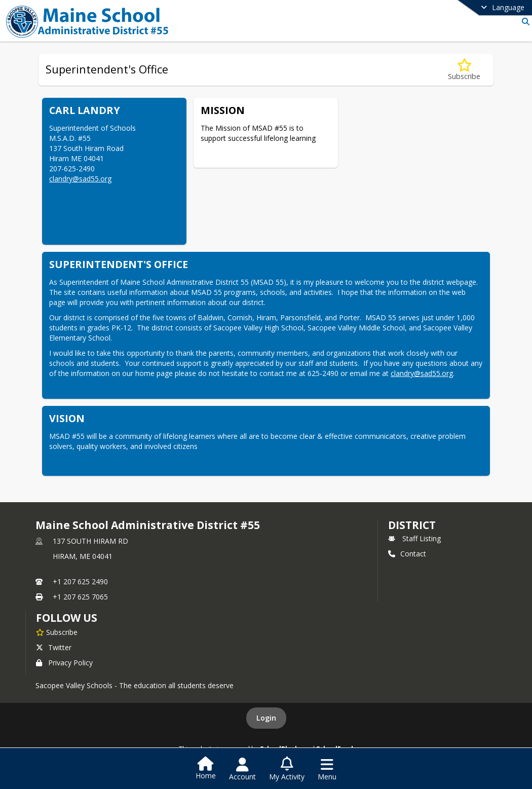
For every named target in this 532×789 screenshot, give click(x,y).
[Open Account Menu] (242, 769)
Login (266, 718)
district (412, 525)
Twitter (54, 647)
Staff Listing (414, 538)
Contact (407, 554)
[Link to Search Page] (524, 22)
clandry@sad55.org (80, 179)
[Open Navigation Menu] (327, 769)
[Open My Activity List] (287, 769)
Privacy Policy (64, 663)
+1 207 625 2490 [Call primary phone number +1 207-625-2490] (80, 581)
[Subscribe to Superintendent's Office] (464, 70)
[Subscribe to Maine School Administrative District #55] (57, 632)
